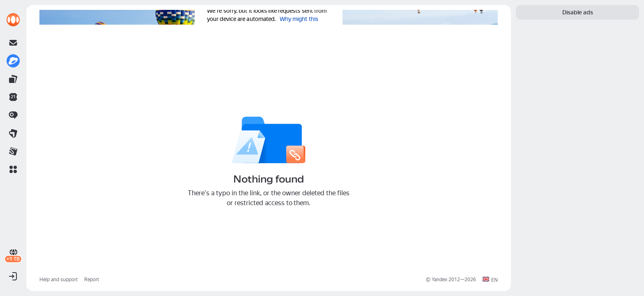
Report (92, 280)
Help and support (59, 280)
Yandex (439, 280)
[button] (13, 169)
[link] (13, 20)
